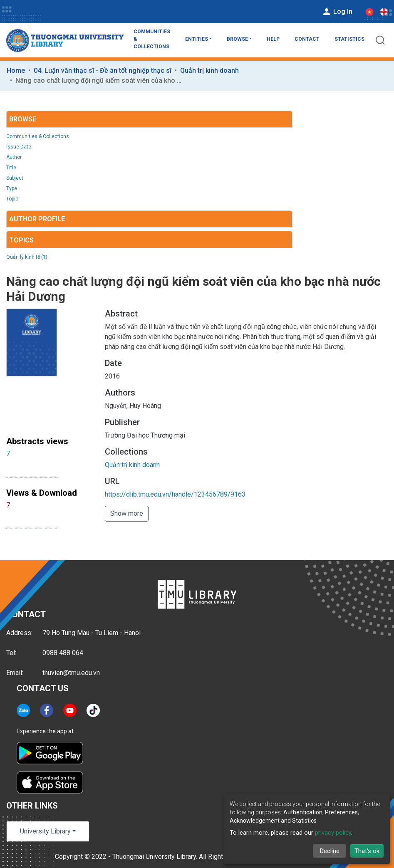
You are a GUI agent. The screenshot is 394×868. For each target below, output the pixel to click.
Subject (15, 178)
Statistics (349, 39)
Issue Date (19, 147)
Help (273, 39)
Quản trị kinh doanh (209, 70)
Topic (12, 199)
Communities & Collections (152, 39)
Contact (307, 39)
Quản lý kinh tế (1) (27, 257)
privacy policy (333, 833)
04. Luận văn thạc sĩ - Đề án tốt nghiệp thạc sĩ (103, 70)
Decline (330, 851)
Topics (21, 240)
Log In (337, 12)
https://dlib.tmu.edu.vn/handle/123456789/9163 (175, 494)
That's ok (367, 851)
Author (14, 157)
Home (16, 70)
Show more (127, 513)
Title (11, 168)
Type (12, 188)
